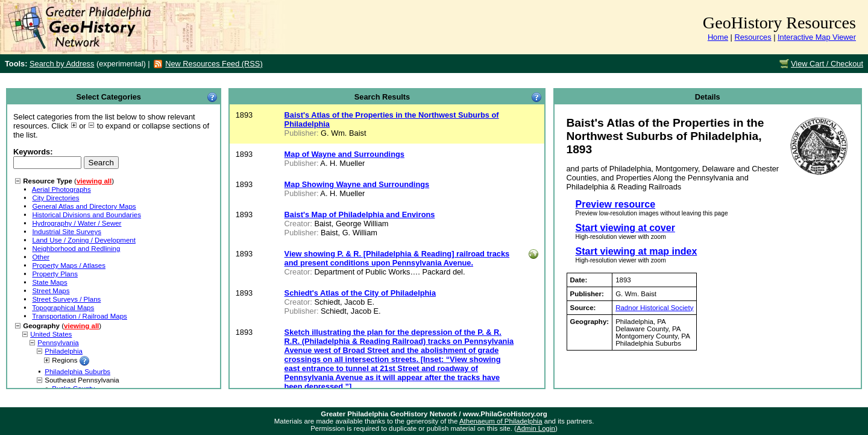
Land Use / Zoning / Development (84, 240)
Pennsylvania (58, 343)
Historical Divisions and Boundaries (86, 215)
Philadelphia (64, 351)
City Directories (55, 198)
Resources (753, 37)
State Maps (49, 282)
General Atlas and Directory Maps (84, 206)
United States (51, 334)
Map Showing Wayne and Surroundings (357, 184)
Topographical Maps (63, 308)
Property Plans (55, 274)
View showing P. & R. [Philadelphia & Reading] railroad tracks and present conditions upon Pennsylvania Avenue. (397, 258)
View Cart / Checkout (827, 64)
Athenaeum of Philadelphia (501, 421)
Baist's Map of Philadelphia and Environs (360, 214)
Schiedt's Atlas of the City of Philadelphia (360, 293)
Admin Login (536, 428)
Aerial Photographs (61, 189)
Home (718, 37)
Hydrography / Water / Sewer (77, 223)
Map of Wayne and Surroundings (344, 154)
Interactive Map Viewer (817, 37)
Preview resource (616, 204)
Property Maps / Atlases (69, 265)
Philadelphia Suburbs (77, 372)
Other (41, 257)
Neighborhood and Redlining (76, 249)
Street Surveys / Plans (66, 299)
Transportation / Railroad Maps (80, 316)
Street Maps (51, 291)
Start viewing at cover (625, 228)
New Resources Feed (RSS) (214, 64)
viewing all (94, 181)
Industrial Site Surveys (67, 232)
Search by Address (62, 64)
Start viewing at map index (637, 251)
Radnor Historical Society (654, 308)
